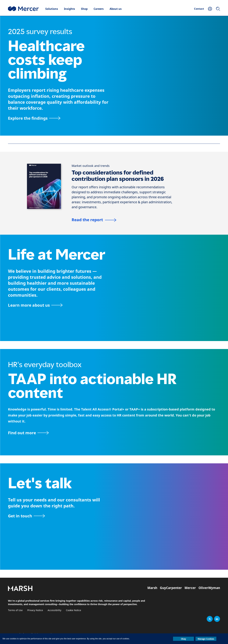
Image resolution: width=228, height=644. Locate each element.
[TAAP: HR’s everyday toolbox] (114, 433)
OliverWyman (209, 588)
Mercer (190, 588)
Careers (99, 9)
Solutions (52, 9)
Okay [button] (183, 639)
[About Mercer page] (35, 305)
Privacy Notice (35, 610)
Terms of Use (15, 610)
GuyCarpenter (171, 588)
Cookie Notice (74, 610)
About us (116, 9)
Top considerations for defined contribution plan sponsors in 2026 (118, 176)
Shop (84, 9)
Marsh (152, 588)
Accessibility (54, 610)
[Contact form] (26, 516)
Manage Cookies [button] (206, 639)
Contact (199, 9)
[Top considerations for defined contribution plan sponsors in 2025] (44, 186)
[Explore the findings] (34, 118)
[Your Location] (210, 9)
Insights (69, 9)
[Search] (218, 9)
